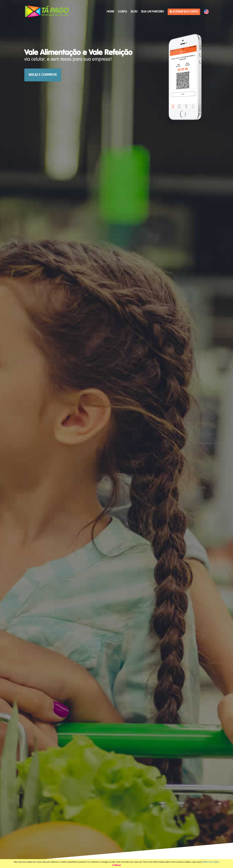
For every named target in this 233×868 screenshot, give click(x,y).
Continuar (116, 865)
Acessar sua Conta (184, 12)
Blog (134, 12)
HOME (110, 12)
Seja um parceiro (153, 12)
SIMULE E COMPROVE (43, 75)
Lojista (122, 12)
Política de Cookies (211, 862)
